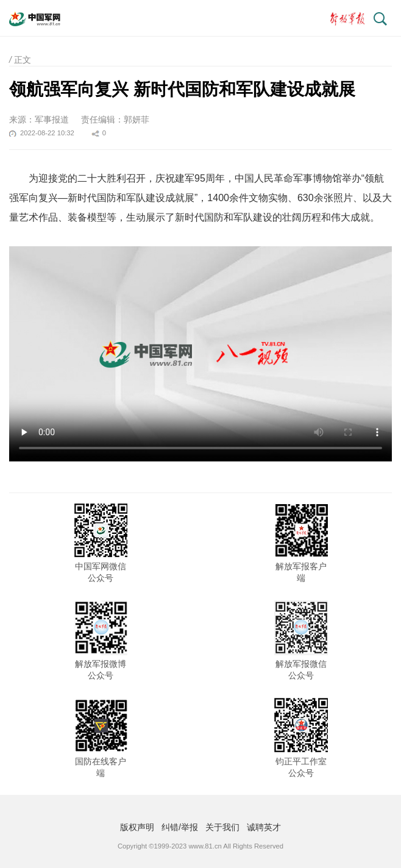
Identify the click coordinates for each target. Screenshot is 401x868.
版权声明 (137, 827)
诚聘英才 (264, 827)
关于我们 (222, 827)
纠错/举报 (180, 827)
